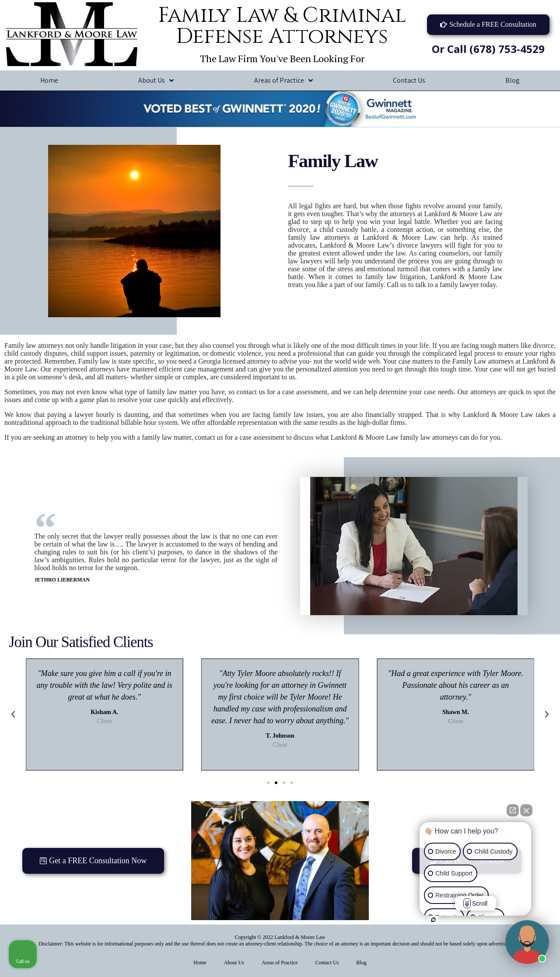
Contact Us (409, 80)
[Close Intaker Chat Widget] (526, 810)
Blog (361, 963)
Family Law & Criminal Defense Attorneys (282, 26)
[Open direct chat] (513, 810)
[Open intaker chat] (433, 920)
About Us (156, 81)
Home (49, 80)
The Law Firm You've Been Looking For (282, 58)
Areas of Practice (283, 81)
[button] (488, 25)
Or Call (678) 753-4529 (488, 49)
